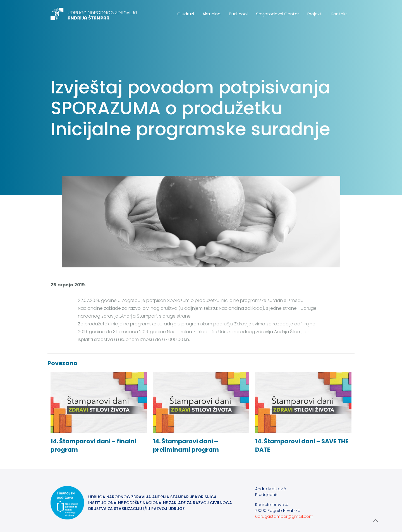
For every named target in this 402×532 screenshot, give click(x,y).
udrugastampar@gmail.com (284, 516)
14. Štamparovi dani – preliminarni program (186, 445)
